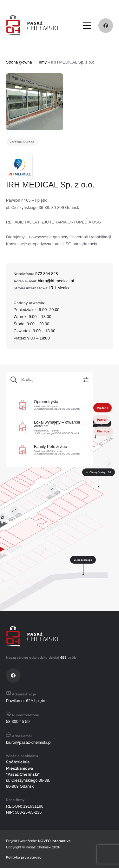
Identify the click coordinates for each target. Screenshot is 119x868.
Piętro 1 (101, 408)
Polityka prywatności (22, 857)
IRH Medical (60, 288)
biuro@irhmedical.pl (56, 281)
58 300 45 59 (15, 721)
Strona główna (19, 62)
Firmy (42, 62)
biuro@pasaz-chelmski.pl (26, 742)
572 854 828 (46, 274)
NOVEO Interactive (52, 841)
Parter (100, 419)
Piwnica (101, 431)
